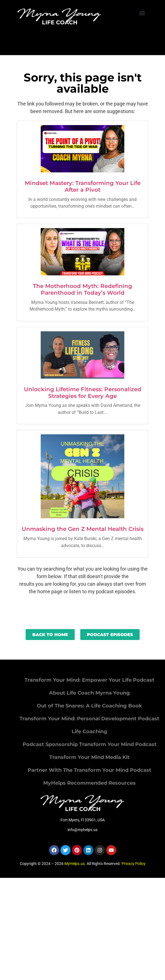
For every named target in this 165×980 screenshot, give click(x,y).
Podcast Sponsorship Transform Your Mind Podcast (90, 744)
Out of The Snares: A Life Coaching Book (89, 706)
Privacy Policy (134, 864)
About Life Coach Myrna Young (89, 693)
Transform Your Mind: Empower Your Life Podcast (89, 680)
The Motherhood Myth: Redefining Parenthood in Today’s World (82, 289)
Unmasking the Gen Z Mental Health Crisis (83, 529)
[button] (142, 13)
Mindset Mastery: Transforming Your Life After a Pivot (83, 186)
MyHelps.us (75, 864)
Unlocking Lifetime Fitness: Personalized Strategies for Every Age (83, 393)
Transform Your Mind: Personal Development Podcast (89, 719)
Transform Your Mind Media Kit (89, 757)
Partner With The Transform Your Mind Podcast (89, 770)
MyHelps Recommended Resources (89, 783)
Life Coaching (89, 732)
